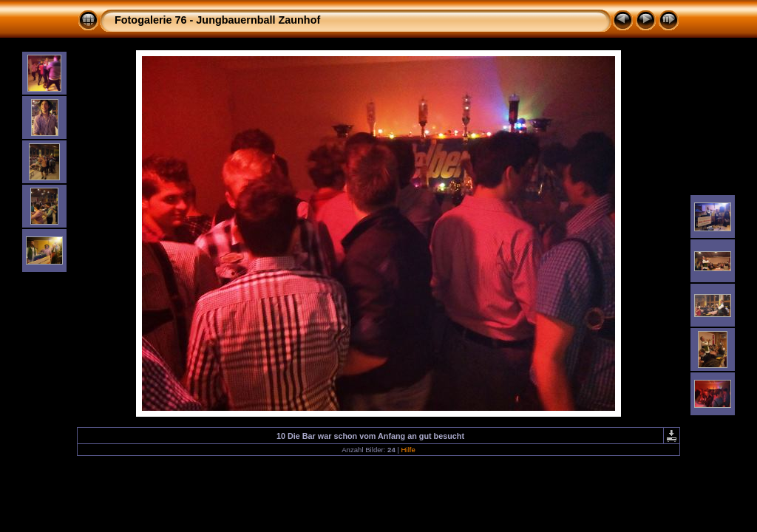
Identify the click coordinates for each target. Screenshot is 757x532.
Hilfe (408, 450)
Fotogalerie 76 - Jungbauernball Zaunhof (217, 20)
